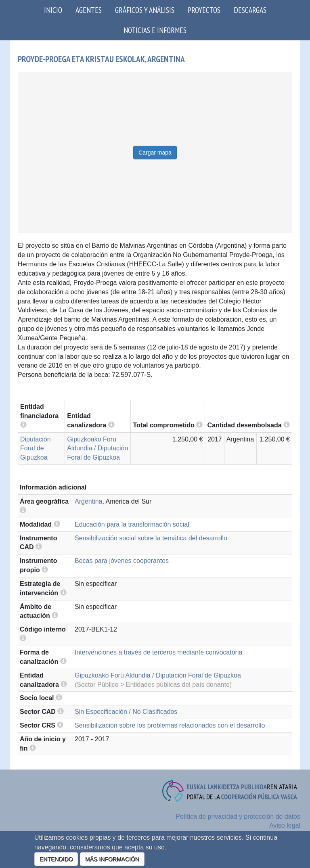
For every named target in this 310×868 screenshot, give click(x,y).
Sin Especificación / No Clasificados (126, 712)
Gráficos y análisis (145, 10)
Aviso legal (285, 825)
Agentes (89, 10)
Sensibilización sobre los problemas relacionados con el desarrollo (170, 725)
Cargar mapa (155, 153)
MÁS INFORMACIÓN (112, 859)
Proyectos (204, 10)
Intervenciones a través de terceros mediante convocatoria (158, 652)
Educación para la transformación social (132, 524)
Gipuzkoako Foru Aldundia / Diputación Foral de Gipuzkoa (97, 449)
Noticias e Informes (155, 30)
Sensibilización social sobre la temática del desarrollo (151, 538)
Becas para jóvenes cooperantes (122, 561)
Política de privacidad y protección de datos (238, 817)
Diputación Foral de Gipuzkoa (36, 449)
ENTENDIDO (56, 859)
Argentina (89, 501)
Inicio (53, 10)
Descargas (250, 10)
